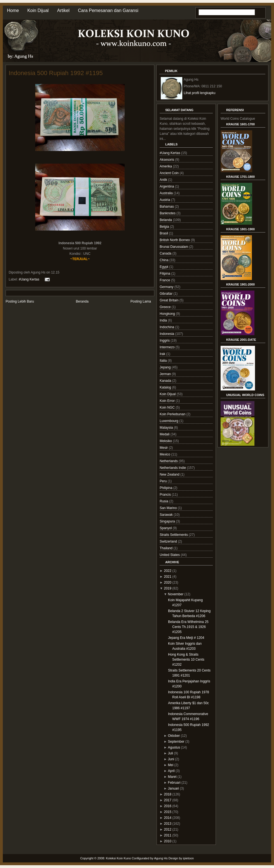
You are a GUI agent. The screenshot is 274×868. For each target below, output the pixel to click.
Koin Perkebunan (173, 414)
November (176, 594)
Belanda (166, 220)
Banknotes (168, 213)
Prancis (166, 495)
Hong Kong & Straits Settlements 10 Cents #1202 (186, 660)
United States (170, 555)
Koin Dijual (38, 10)
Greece (166, 307)
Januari (173, 788)
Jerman (166, 374)
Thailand (166, 548)
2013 (168, 824)
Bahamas (167, 207)
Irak (163, 354)
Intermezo (168, 347)
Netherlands (169, 461)
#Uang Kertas (29, 279)
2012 (168, 829)
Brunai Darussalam (174, 247)
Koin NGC (168, 407)
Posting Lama (141, 301)
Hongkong (168, 314)
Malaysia (167, 428)
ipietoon (189, 858)
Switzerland (169, 541)
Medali (165, 434)
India (164, 320)
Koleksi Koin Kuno (118, 858)
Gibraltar (166, 294)
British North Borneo (175, 240)
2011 (168, 835)
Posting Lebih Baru (20, 301)
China (165, 260)
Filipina (165, 274)
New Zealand (170, 474)
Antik (164, 180)
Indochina (167, 327)
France (165, 280)
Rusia (164, 501)
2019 (168, 588)
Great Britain (170, 300)
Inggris (165, 341)
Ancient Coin (170, 173)
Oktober (174, 736)
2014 (168, 818)
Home (13, 10)
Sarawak (167, 515)
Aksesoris (167, 160)
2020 (168, 582)
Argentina (167, 186)
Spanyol (166, 528)
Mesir (164, 448)
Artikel (63, 10)
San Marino (169, 508)
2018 (168, 794)
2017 (168, 800)
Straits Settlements (174, 535)
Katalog (166, 387)
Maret (172, 777)
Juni (171, 759)
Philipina (166, 488)
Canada (166, 253)
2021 (168, 577)
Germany (167, 287)
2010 (168, 841)
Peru (164, 481)
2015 (168, 812)
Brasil (164, 233)
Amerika (166, 166)
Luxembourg (169, 421)
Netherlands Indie (173, 468)
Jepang (166, 367)
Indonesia (167, 334)
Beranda (82, 301)
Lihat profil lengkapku (199, 93)
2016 (168, 806)
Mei (171, 765)
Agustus (174, 747)
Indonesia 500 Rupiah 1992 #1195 (56, 73)
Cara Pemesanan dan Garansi (108, 10)
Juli (171, 753)
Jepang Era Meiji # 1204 (186, 638)
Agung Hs (161, 858)
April (171, 771)
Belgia (165, 227)
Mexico (165, 454)
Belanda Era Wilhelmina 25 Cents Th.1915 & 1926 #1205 (188, 627)
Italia (164, 361)
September (176, 742)
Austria (165, 200)
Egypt (164, 267)
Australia (167, 193)
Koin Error (168, 401)
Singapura (168, 521)
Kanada (166, 381)
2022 (168, 571)
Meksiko (166, 441)
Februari (174, 783)
